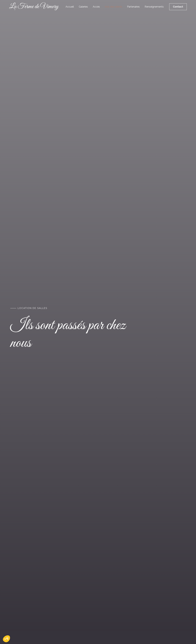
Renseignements (154, 7)
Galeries (83, 7)
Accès (96, 7)
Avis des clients (113, 7)
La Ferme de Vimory (34, 7)
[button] (6, 639)
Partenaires (133, 7)
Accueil (70, 7)
